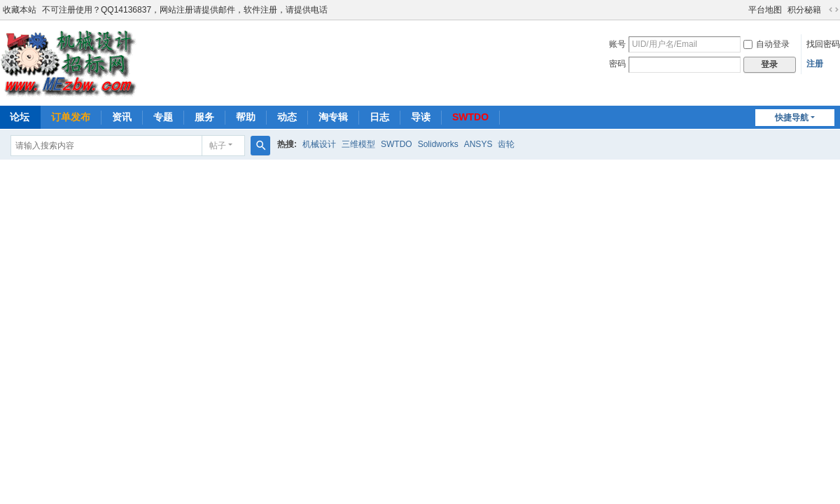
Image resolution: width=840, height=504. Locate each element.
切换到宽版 (834, 10)
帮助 (246, 117)
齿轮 (506, 144)
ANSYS (478, 144)
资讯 (122, 117)
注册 (815, 64)
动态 (287, 117)
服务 (204, 117)
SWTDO (470, 117)
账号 (617, 44)
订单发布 (71, 117)
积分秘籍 (804, 10)
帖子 (218, 146)
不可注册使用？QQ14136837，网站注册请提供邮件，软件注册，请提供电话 (185, 10)
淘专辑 (333, 117)
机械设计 (319, 144)
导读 (421, 117)
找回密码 (823, 44)
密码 (617, 64)
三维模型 (358, 144)
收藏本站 (20, 10)
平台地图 (765, 10)
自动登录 (766, 44)
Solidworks (438, 144)
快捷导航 (792, 118)
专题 (163, 117)
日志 (379, 117)
